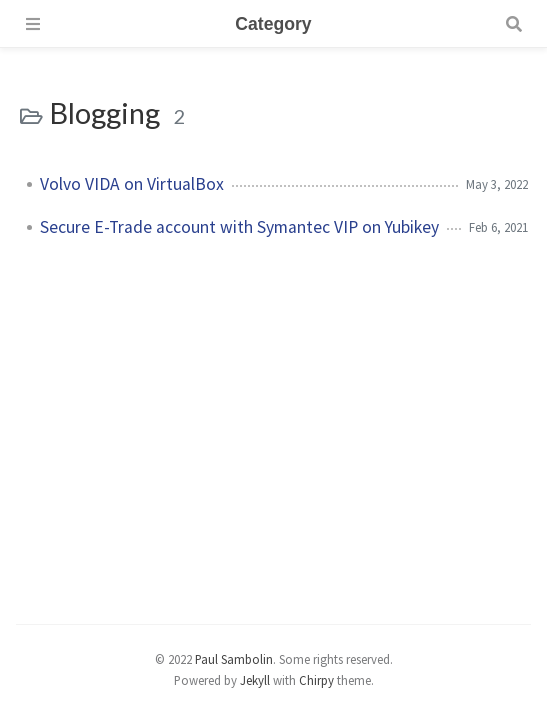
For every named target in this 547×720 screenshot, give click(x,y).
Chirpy (316, 680)
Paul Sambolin (234, 659)
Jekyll (255, 680)
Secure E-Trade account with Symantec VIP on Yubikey (239, 227)
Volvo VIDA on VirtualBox (132, 184)
